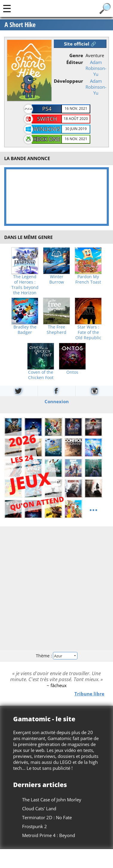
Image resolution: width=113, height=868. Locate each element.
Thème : (56, 656)
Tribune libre (89, 694)
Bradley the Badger (25, 330)
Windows (47, 129)
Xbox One (47, 139)
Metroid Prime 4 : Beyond (49, 835)
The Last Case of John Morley (52, 800)
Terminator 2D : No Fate (47, 817)
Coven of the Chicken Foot (41, 375)
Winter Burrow (57, 279)
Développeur (68, 81)
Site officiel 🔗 (80, 44)
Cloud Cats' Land (39, 808)
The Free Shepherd (56, 330)
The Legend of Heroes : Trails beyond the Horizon (25, 285)
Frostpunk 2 (35, 826)
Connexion (57, 401)
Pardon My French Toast (88, 279)
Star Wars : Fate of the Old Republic (88, 332)
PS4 (47, 109)
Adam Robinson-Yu (96, 68)
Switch (47, 119)
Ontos (72, 372)
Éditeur (75, 62)
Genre (76, 55)
